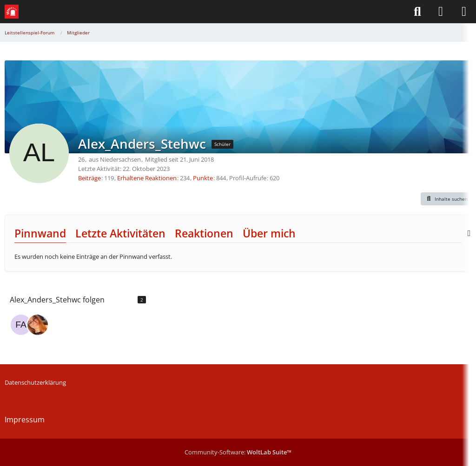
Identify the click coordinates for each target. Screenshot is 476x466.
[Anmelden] (441, 12)
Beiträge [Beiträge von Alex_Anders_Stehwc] (89, 178)
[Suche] (417, 12)
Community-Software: (238, 452)
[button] (446, 199)
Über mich (269, 233)
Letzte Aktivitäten (120, 233)
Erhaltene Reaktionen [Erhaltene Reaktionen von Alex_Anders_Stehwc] (147, 178)
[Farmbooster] (21, 325)
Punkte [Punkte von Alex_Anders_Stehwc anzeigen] (203, 178)
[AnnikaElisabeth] (38, 325)
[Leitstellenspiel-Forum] (12, 12)
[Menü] (464, 12)
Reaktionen (204, 233)
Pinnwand (40, 233)
